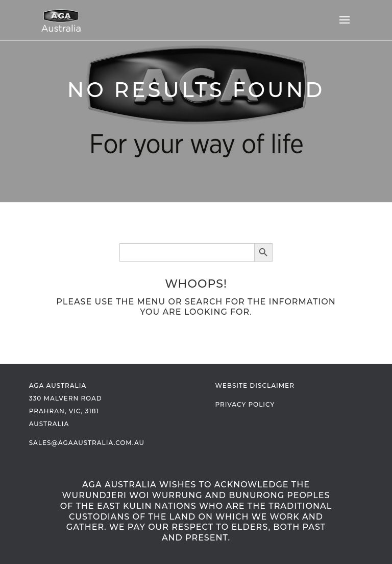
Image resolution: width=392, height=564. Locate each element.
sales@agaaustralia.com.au (87, 443)
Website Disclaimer (254, 385)
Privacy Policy (245, 404)
